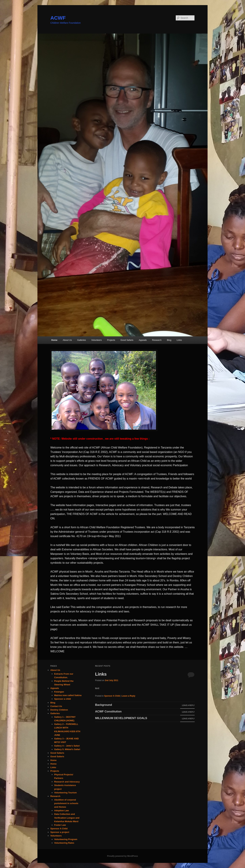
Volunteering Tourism (66, 793)
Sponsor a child (63, 699)
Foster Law (60, 825)
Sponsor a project (60, 832)
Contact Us (56, 706)
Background (104, 705)
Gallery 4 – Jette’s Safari (67, 746)
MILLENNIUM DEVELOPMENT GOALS (121, 718)
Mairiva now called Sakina (68, 695)
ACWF (58, 18)
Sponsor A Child (112, 696)
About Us (67, 340)
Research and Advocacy (67, 782)
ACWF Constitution (108, 711)
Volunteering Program (66, 839)
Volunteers (97, 340)
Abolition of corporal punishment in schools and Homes (66, 803)
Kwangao (59, 692)
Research (157, 340)
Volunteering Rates (64, 843)
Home (54, 340)
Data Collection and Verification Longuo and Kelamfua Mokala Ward (67, 818)
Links (179, 340)
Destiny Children (59, 710)
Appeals (143, 340)
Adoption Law (62, 810)
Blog (169, 340)
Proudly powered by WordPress (122, 856)
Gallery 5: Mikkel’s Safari (67, 749)
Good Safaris (127, 340)
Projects (111, 340)
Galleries (82, 340)
